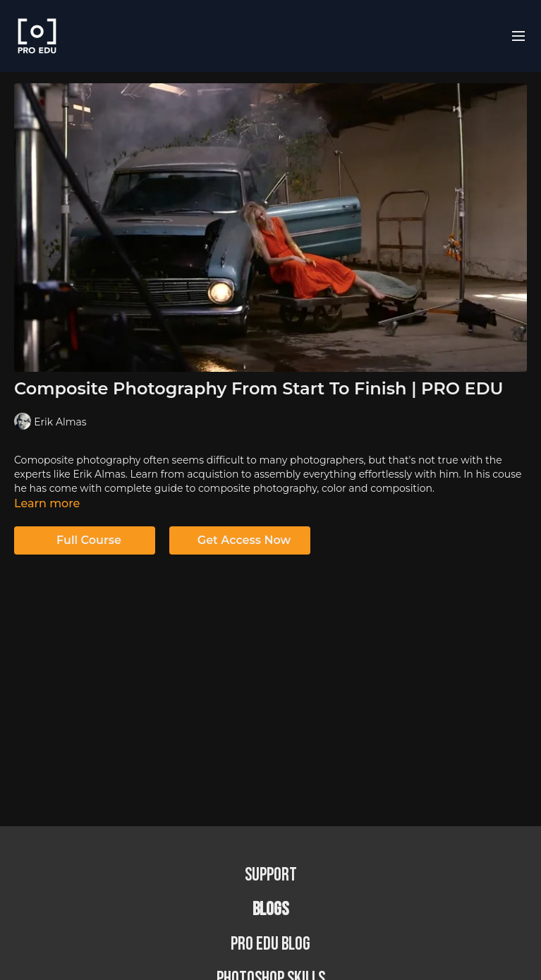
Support (271, 875)
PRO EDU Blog (270, 944)
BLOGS (270, 910)
